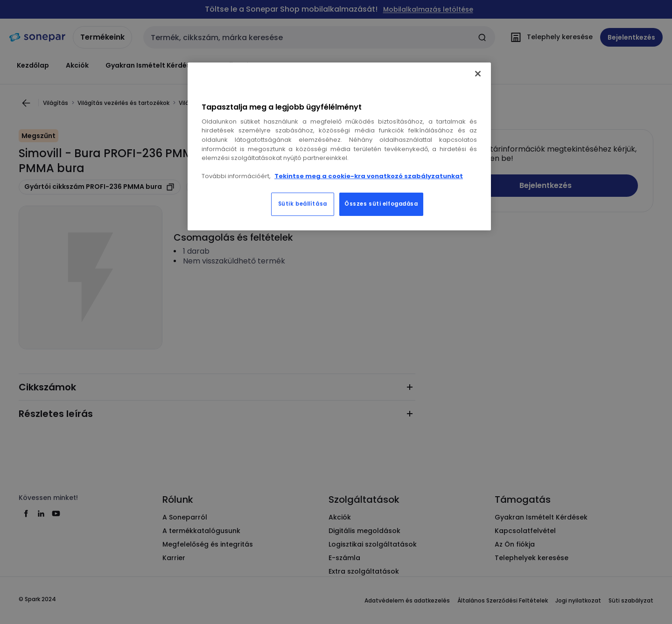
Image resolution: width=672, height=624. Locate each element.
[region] (339, 146)
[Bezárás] (478, 74)
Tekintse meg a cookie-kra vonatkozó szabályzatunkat (369, 176)
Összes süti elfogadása (381, 204)
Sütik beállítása (303, 204)
